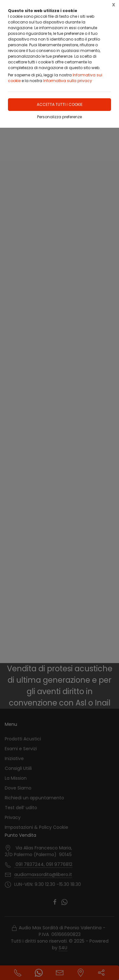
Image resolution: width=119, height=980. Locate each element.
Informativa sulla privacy (68, 81)
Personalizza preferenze (60, 117)
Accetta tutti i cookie (60, 104)
